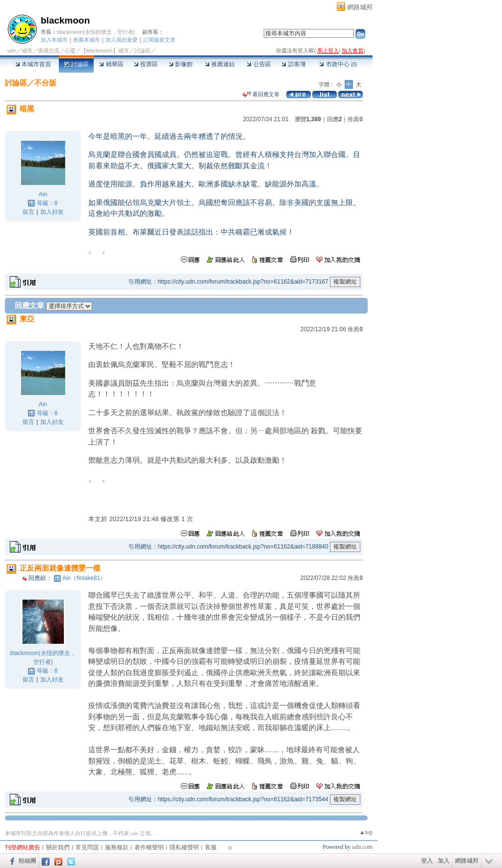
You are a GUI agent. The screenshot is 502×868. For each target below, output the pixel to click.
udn (12, 51)
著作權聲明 (149, 847)
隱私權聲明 (184, 847)
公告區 (259, 64)
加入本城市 (54, 40)
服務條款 (117, 847)
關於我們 (58, 847)
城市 (27, 51)
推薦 (355, 119)
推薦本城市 (87, 40)
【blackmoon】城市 (105, 51)
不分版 (45, 83)
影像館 (181, 64)
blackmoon (65, 20)
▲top (366, 832)
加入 (444, 861)
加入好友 (52, 212)
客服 (211, 847)
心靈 (70, 51)
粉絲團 (27, 861)
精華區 (111, 64)
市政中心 (338, 64)
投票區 (146, 64)
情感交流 (49, 51)
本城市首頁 (33, 64)
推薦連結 (220, 64)
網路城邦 (360, 7)
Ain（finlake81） (84, 578)
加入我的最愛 (122, 40)
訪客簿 (293, 64)
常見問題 (87, 847)
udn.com (362, 847)
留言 (28, 212)
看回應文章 (261, 94)
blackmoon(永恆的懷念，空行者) (96, 32)
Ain (43, 194)
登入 (427, 861)
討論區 (76, 64)
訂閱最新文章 (159, 40)
